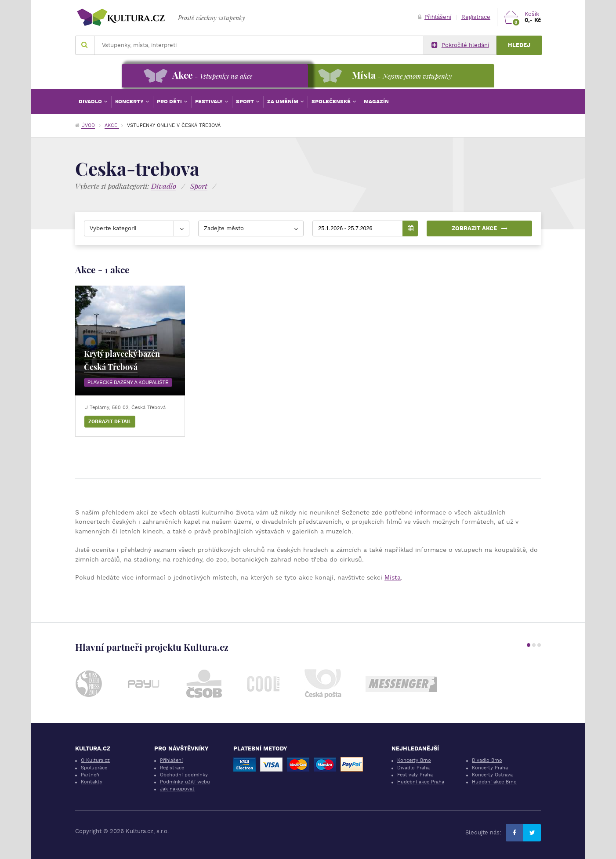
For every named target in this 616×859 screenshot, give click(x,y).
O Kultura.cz (95, 760)
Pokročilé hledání (460, 45)
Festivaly (210, 101)
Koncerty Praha (490, 768)
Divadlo (91, 101)
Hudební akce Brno (494, 782)
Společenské (332, 101)
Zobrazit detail (110, 422)
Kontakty (92, 782)
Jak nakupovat (177, 789)
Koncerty (130, 101)
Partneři (90, 775)
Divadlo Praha (413, 768)
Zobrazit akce (480, 228)
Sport (246, 101)
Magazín (376, 101)
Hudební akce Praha (421, 782)
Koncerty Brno (414, 760)
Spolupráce (94, 768)
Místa (393, 577)
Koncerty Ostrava (492, 775)
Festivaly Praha (415, 775)
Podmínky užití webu (185, 782)
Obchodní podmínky (184, 775)
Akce (112, 125)
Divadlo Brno (487, 760)
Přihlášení (435, 17)
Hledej (519, 45)
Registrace (476, 17)
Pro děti (170, 101)
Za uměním (283, 101)
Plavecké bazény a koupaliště (128, 382)
